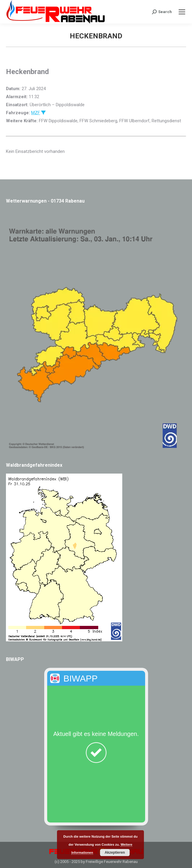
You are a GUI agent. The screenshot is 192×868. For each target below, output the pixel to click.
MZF (36, 113)
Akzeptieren (115, 853)
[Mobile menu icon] (182, 12)
